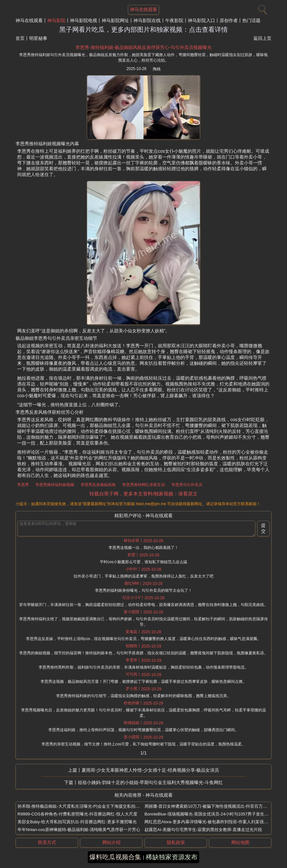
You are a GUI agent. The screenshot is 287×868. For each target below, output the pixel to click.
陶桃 (157, 69)
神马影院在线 (147, 20)
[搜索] (262, 8)
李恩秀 (23, 485)
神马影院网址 (115, 20)
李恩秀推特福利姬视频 (55, 485)
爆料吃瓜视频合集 (115, 857)
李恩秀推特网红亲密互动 (143, 485)
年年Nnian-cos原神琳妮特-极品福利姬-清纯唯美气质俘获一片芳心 (79, 830)
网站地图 (240, 842)
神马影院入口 (201, 20)
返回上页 (262, 38)
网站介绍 (111, 842)
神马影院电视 (84, 20)
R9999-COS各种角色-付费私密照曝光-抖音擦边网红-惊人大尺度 (77, 814)
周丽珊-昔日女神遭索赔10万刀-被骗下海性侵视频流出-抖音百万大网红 (210, 806)
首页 (20, 38)
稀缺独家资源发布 (172, 857)
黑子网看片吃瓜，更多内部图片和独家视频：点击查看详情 (143, 30)
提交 (263, 528)
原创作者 (229, 20)
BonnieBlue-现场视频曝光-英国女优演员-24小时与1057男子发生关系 (209, 814)
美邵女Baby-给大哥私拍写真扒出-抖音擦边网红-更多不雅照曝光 (77, 822)
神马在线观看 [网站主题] (143, 9)
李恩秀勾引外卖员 (187, 485)
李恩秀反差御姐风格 (98, 485)
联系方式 (47, 842)
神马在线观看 (29, 20)
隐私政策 (176, 842)
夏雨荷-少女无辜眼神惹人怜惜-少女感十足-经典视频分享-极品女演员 (150, 770)
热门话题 (251, 20)
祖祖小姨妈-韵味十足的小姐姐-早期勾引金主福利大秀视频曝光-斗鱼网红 (150, 782)
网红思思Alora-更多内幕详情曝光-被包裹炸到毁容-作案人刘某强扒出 (208, 822)
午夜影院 (174, 20)
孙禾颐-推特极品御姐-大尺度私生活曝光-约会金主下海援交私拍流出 (81, 806)
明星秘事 (38, 38)
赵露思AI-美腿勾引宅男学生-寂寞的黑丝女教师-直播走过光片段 (203, 830)
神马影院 (56, 20)
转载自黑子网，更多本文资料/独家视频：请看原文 (143, 494)
